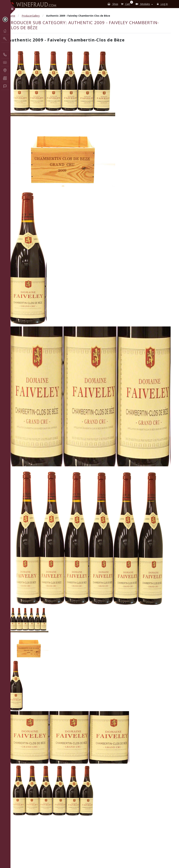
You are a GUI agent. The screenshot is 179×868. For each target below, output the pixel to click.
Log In (162, 4)
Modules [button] (143, 4)
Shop (113, 4)
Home (12, 16)
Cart (126, 3)
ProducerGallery (31, 16)
